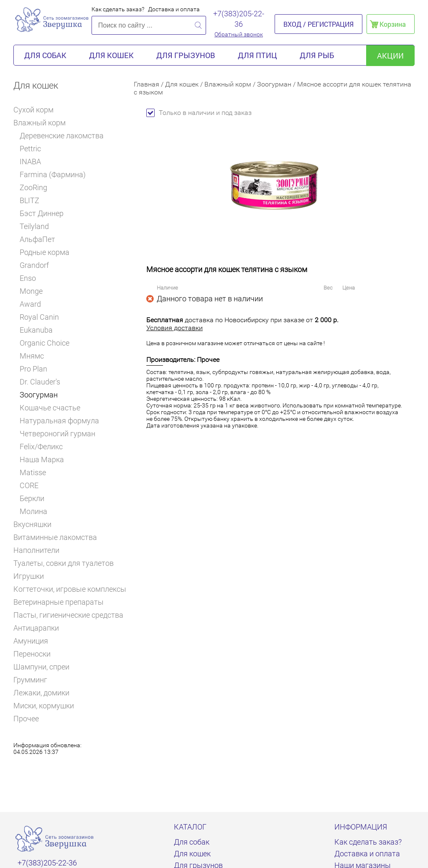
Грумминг (34, 680)
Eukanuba (36, 330)
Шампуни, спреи (41, 667)
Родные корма (45, 252)
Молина (33, 511)
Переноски (32, 654)
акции (390, 56)
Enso (28, 278)
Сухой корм (37, 110)
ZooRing (33, 187)
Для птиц (257, 55)
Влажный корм (42, 123)
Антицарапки (36, 628)
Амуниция (31, 641)
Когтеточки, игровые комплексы (70, 589)
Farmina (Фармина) (53, 174)
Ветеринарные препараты (62, 602)
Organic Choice (45, 343)
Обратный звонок (239, 34)
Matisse (33, 472)
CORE (29, 485)
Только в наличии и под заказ (199, 113)
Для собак (45, 55)
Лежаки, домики (41, 693)
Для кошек (111, 55)
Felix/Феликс (41, 447)
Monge (31, 291)
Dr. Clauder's (40, 382)
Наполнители (40, 550)
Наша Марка (42, 459)
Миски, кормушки (44, 706)
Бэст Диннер (42, 213)
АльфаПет (37, 239)
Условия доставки (175, 328)
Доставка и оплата (174, 9)
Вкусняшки (36, 524)
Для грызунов (186, 55)
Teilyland (34, 226)
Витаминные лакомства (59, 537)
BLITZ (32, 200)
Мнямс (32, 356)
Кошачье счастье (50, 408)
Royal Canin (42, 317)
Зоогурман (39, 395)
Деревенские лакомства (62, 136)
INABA (30, 162)
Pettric (30, 149)
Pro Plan (36, 369)
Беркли (32, 498)
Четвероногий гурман (57, 434)
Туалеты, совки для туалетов (64, 563)
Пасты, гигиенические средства (68, 615)
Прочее (26, 719)
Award (30, 304)
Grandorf (34, 265)
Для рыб (317, 55)
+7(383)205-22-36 (239, 19)
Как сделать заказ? (118, 9)
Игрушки (32, 576)
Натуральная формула (59, 421)
